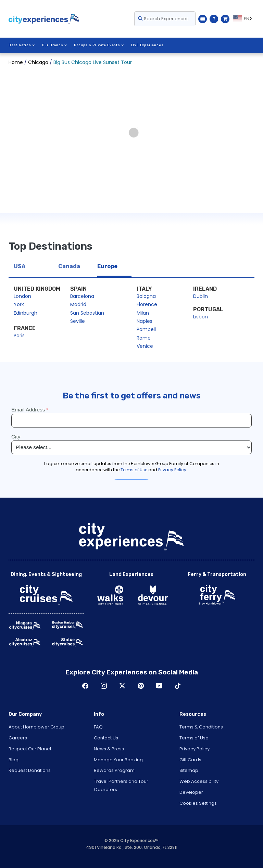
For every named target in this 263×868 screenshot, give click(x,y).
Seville (78, 321)
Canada (69, 266)
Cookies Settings (198, 803)
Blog (14, 760)
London (22, 296)
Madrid (78, 304)
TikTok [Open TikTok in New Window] (178, 686)
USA (20, 266)
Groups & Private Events (99, 45)
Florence (147, 304)
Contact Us (106, 738)
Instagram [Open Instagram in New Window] (104, 686)
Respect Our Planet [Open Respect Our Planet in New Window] (30, 749)
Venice (145, 346)
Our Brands (55, 45)
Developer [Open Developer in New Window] (191, 792)
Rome (144, 338)
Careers (18, 738)
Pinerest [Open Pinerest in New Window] (141, 686)
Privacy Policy (195, 749)
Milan (143, 313)
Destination (22, 45)
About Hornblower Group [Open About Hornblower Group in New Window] (36, 727)
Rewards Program (114, 770)
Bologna (146, 296)
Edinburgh (26, 313)
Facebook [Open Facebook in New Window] (85, 686)
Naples (145, 321)
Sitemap (189, 770)
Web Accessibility (199, 781)
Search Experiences (163, 19)
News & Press (109, 749)
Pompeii (146, 329)
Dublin (201, 296)
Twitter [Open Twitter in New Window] (122, 686)
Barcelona (82, 296)
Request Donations (30, 770)
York (19, 304)
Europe (107, 266)
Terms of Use (194, 738)
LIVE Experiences (147, 45)
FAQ (98, 727)
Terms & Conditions (201, 727)
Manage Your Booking (118, 760)
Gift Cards (190, 760)
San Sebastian (87, 313)
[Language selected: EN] (244, 19)
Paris (19, 336)
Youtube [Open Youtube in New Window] (159, 686)
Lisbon (201, 317)
